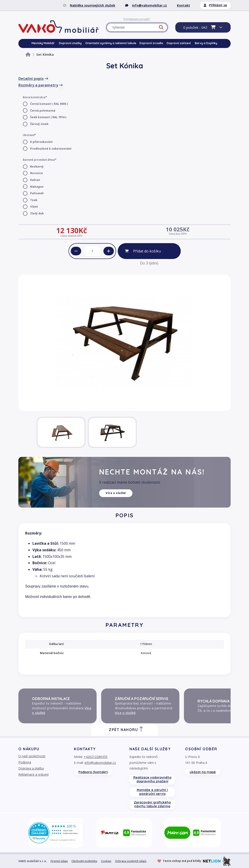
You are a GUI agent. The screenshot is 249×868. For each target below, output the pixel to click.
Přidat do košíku (147, 251)
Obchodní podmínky (84, 861)
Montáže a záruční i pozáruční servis (152, 792)
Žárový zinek (39, 124)
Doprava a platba (31, 768)
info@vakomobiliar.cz (100, 763)
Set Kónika (45, 54)
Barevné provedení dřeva (39, 160)
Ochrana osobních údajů (131, 861)
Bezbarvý (37, 167)
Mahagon (37, 187)
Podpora (25, 762)
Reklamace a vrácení (33, 774)
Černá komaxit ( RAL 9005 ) (49, 104)
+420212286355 (96, 757)
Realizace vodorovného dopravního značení (152, 779)
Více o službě (116, 493)
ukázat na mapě (203, 772)
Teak (34, 200)
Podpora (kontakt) (93, 772)
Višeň (34, 207)
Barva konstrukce (34, 97)
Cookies (106, 861)
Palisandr (37, 193)
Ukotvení (29, 135)
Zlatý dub (37, 213)
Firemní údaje (59, 861)
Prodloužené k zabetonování (51, 149)
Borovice (37, 173)
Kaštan (35, 180)
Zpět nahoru (126, 729)
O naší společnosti (32, 756)
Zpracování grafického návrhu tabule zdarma (152, 804)
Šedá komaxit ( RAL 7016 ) (48, 117)
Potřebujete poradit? (137, 19)
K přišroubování (41, 142)
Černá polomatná (43, 111)
